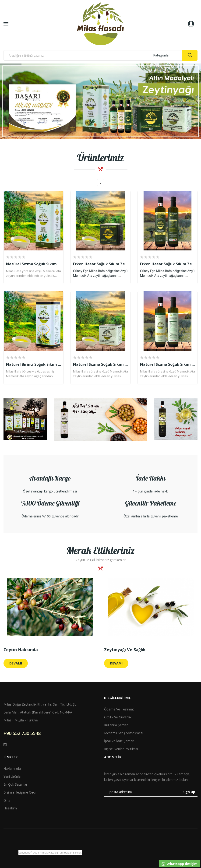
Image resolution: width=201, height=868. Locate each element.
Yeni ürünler (13, 776)
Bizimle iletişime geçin (20, 792)
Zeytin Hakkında (21, 650)
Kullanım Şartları (116, 725)
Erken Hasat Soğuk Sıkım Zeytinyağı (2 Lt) (100, 264)
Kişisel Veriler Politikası (121, 749)
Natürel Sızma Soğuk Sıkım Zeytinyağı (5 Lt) (33, 264)
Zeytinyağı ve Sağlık (125, 650)
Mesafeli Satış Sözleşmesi (124, 733)
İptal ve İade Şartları (119, 741)
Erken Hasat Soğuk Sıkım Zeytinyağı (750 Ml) (167, 264)
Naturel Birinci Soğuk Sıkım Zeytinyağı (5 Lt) (33, 364)
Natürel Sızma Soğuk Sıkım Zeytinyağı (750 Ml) (167, 364)
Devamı (16, 663)
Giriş (7, 800)
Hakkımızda (12, 768)
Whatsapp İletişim (179, 864)
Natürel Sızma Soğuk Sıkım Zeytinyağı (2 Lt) (100, 364)
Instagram (5, 745)
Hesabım (10, 808)
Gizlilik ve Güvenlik (118, 717)
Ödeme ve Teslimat (119, 709)
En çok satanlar (15, 784)
